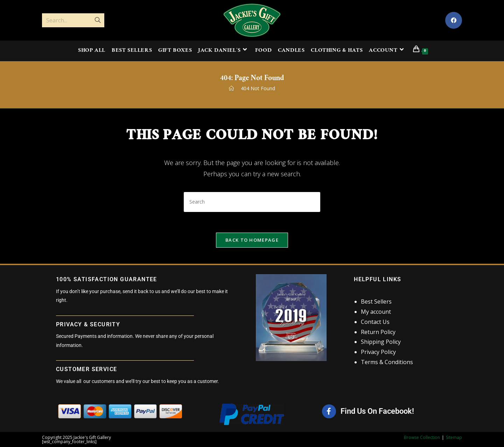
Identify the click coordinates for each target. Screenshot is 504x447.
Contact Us (375, 322)
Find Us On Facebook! (377, 411)
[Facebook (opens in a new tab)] (454, 20)
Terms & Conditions (387, 362)
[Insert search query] (252, 202)
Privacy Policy (378, 352)
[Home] (231, 88)
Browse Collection (422, 438)
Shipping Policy (381, 342)
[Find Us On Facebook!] (329, 412)
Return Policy (378, 332)
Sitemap (454, 438)
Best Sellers (376, 302)
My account (376, 312)
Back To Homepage (252, 240)
